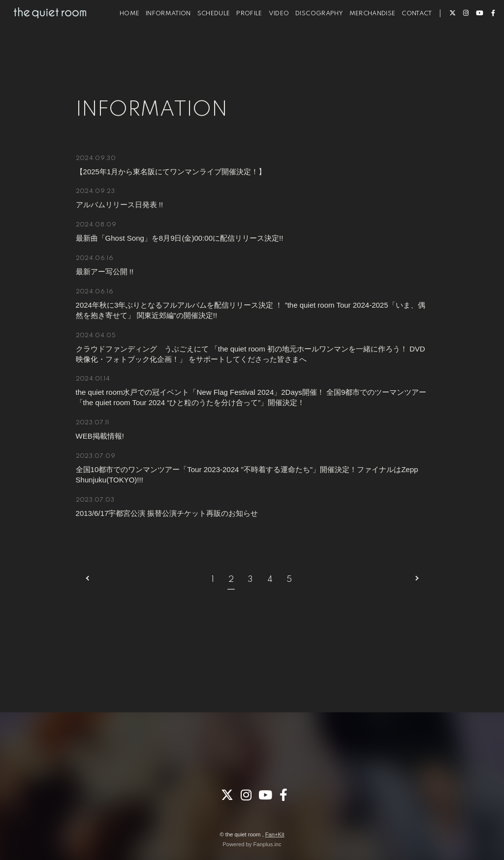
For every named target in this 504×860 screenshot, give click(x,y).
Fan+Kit (275, 834)
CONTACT (405, 39)
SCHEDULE (202, 39)
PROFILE (237, 39)
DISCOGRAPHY (307, 39)
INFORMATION (157, 39)
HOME (118, 39)
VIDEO (267, 39)
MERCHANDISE (361, 39)
